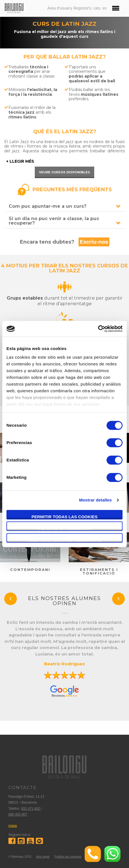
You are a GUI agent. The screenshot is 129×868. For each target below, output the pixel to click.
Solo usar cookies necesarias (64, 540)
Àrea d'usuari (59, 8)
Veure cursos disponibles (64, 172)
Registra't (81, 8)
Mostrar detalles (95, 500)
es (104, 8)
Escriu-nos (94, 242)
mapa (13, 826)
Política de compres (68, 857)
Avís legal (43, 857)
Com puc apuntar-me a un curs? (48, 206)
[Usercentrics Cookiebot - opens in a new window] (98, 329)
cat (96, 8)
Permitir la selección (65, 528)
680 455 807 (18, 815)
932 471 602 (31, 809)
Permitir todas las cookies (64, 517)
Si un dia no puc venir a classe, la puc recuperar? (54, 221)
